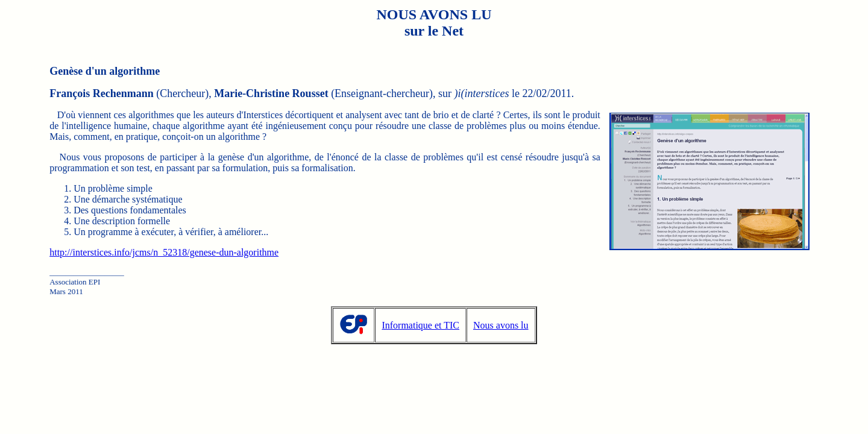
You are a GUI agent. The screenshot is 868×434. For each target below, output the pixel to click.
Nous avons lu (501, 325)
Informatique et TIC (420, 325)
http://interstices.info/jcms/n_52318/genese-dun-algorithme (164, 252)
